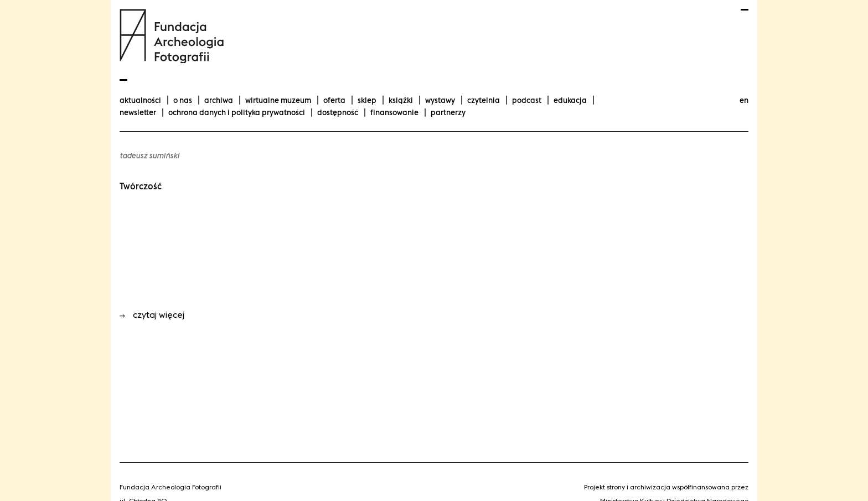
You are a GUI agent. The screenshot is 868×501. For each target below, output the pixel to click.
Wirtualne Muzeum (278, 100)
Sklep (367, 100)
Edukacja (570, 100)
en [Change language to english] (744, 100)
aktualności (140, 100)
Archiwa (219, 100)
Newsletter (138, 112)
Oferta (334, 100)
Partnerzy (448, 112)
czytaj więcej (152, 315)
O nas (183, 100)
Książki (401, 100)
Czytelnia (484, 100)
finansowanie (394, 112)
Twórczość (141, 186)
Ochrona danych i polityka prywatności (237, 112)
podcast (527, 100)
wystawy (440, 100)
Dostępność (338, 112)
